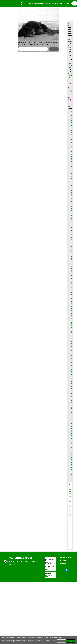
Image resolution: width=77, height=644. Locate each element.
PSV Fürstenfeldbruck (20, 558)
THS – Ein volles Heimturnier (71, 348)
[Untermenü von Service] (70, 3)
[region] (38, 640)
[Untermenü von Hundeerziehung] (44, 3)
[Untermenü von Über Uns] (25, 3)
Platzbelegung (70, 65)
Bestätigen (71, 641)
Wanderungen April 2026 (71, 312)
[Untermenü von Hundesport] (54, 3)
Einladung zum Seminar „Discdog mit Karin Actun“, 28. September (71, 154)
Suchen (54, 49)
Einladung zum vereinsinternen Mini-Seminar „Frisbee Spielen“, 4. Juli (71, 246)
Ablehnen (61, 641)
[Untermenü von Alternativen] (63, 3)
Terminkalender (70, 75)
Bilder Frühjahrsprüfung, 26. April (71, 394)
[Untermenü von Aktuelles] (33, 3)
